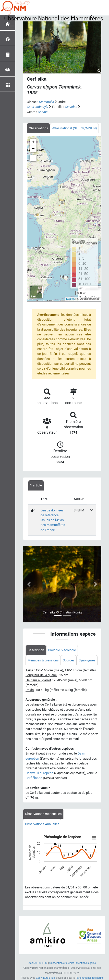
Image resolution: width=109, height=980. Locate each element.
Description (36, 650)
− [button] (33, 149)
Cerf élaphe (34, 778)
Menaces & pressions (43, 660)
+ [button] (33, 142)
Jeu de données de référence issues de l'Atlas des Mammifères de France (53, 520)
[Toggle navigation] (11, 28)
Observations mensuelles (43, 814)
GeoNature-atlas (45, 978)
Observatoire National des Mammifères (53, 18)
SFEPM (43, 963)
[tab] (38, 128)
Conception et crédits (62, 963)
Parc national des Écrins (89, 978)
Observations (38, 128)
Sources (69, 660)
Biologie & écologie (62, 650)
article (36, 485)
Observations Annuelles (42, 824)
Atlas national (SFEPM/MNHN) (74, 128)
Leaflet (70, 299)
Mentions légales (86, 963)
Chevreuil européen (39, 773)
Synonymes (87, 660)
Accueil (33, 963)
